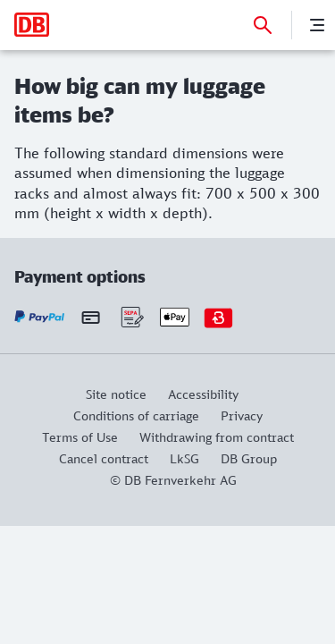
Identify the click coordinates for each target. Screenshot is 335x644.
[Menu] (317, 25)
